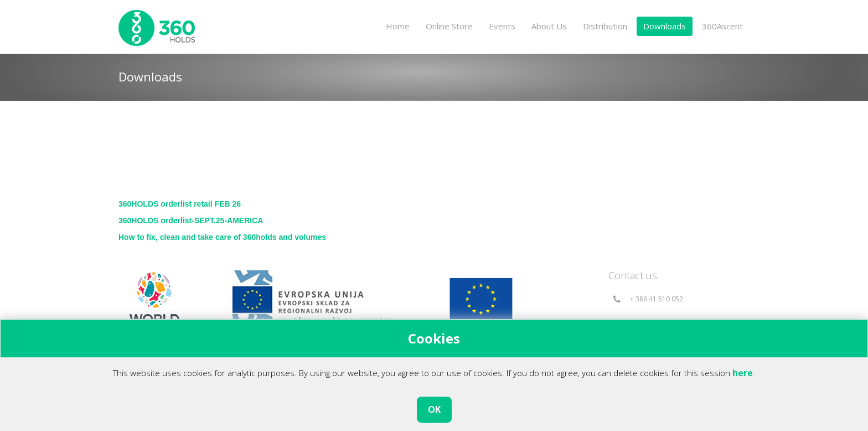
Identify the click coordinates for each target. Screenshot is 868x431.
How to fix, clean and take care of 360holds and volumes (222, 237)
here (743, 373)
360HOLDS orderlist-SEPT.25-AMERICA (191, 220)
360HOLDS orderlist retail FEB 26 (180, 204)
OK (434, 409)
